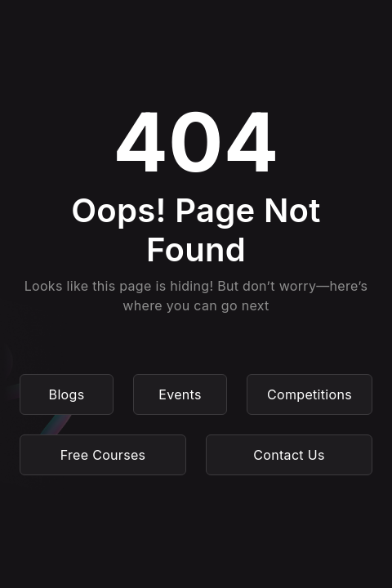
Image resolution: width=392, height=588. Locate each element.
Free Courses (103, 455)
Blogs (67, 394)
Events (180, 394)
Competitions (310, 394)
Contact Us (289, 455)
